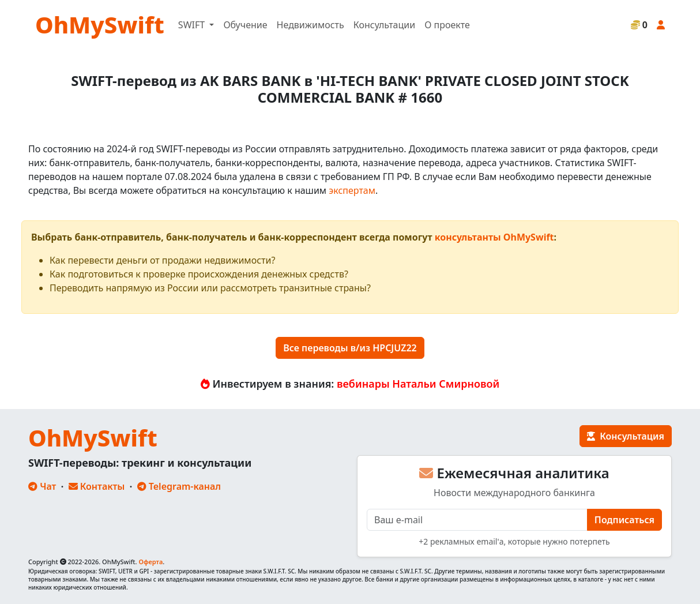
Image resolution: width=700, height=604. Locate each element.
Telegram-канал (179, 486)
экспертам (352, 190)
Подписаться (624, 520)
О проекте (447, 25)
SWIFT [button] (193, 25)
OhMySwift (100, 25)
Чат (42, 486)
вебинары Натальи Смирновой (418, 384)
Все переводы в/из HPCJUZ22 (350, 348)
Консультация (626, 436)
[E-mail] (477, 520)
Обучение (245, 25)
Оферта (150, 562)
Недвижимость (311, 25)
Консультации (384, 25)
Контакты (97, 486)
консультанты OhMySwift (494, 237)
